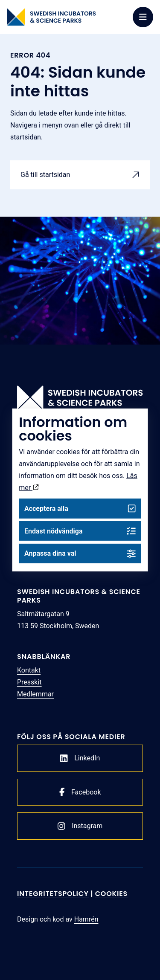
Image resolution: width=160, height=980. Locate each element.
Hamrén (86, 919)
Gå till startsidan (45, 175)
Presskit (29, 682)
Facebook (80, 792)
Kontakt (29, 670)
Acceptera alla (80, 509)
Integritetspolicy (53, 894)
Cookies (111, 894)
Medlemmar (35, 694)
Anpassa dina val (80, 553)
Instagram (80, 826)
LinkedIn (80, 758)
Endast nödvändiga (80, 531)
